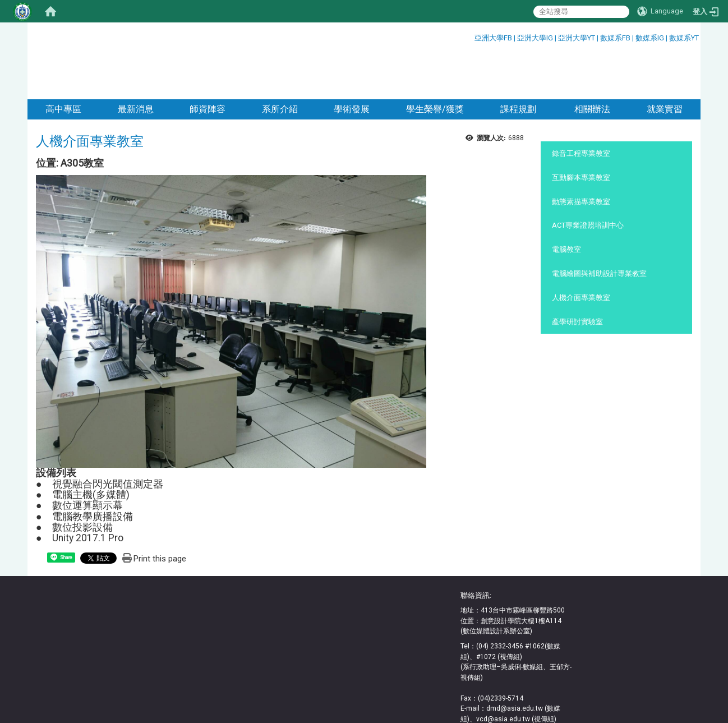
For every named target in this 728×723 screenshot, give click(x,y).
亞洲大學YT (577, 38)
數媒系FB (616, 38)
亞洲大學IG (536, 38)
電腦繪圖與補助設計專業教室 (599, 227)
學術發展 (352, 63)
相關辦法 (591, 63)
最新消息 (136, 63)
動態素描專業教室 (581, 156)
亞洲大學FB (493, 38)
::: (470, 36)
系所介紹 (280, 63)
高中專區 (63, 63)
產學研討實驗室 (577, 276)
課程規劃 (518, 63)
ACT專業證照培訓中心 (588, 179)
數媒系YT (684, 38)
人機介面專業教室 (581, 252)
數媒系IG (650, 38)
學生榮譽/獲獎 (435, 63)
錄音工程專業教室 (581, 107)
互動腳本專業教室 (581, 132)
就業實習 (665, 63)
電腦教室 (566, 203)
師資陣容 (208, 63)
